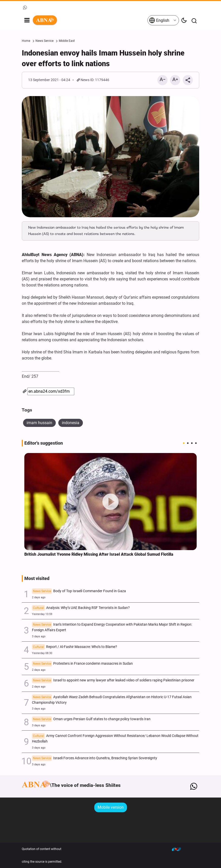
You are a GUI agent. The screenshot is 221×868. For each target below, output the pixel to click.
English (159, 20)
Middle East (67, 41)
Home (26, 41)
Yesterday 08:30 (42, 653)
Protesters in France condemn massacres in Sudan (82, 664)
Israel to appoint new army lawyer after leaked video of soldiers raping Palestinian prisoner (113, 681)
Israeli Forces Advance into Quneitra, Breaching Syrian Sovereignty (95, 758)
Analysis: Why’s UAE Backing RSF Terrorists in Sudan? (81, 608)
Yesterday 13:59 (42, 614)
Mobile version (111, 807)
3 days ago (39, 636)
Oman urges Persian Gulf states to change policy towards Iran (91, 719)
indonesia (71, 423)
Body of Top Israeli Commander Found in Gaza (79, 591)
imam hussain (39, 423)
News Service (44, 41)
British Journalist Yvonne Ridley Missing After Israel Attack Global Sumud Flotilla (99, 554)
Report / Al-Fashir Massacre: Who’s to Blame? (75, 647)
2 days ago (39, 597)
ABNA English (90, 20)
